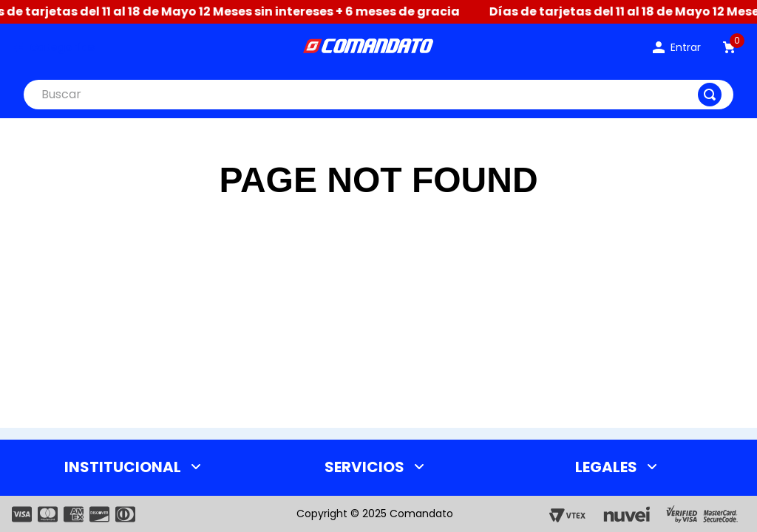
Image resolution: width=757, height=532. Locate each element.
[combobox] (378, 95)
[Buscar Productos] (710, 95)
